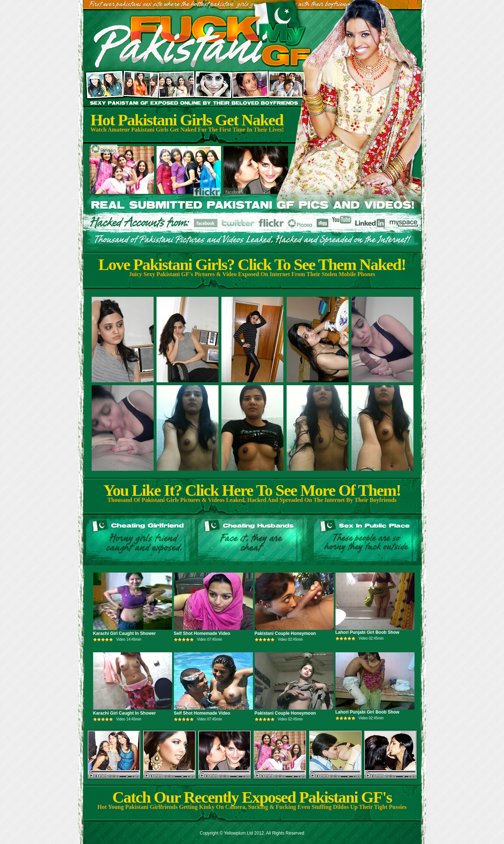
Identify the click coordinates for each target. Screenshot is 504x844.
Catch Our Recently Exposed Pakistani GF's (252, 797)
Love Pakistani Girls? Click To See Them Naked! (252, 265)
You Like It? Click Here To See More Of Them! (252, 490)
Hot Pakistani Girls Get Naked (187, 120)
